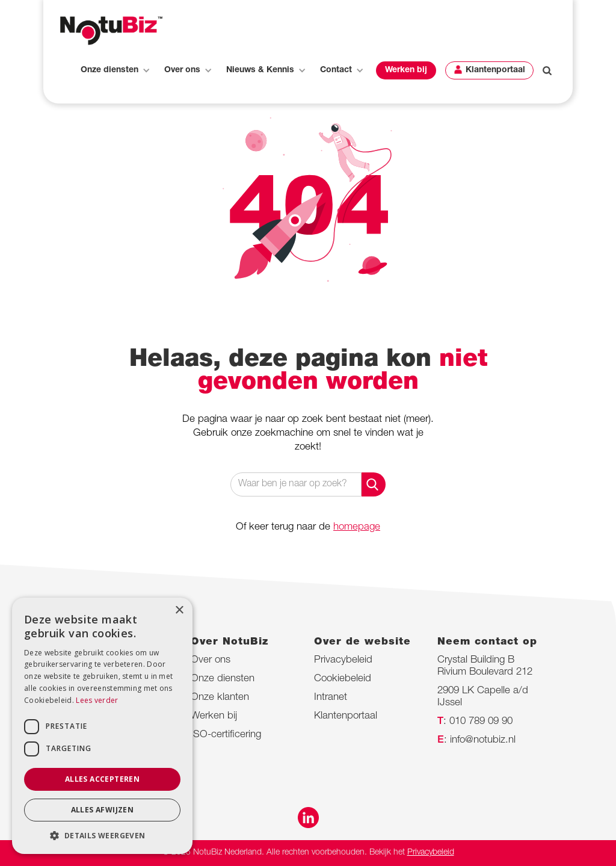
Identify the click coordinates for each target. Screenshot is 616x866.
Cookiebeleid (343, 679)
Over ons (211, 660)
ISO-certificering (226, 735)
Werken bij (406, 70)
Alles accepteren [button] (102, 779)
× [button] (179, 611)
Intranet (331, 698)
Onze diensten (223, 679)
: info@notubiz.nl (476, 741)
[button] (115, 70)
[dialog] (102, 726)
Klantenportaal (495, 70)
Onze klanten (220, 698)
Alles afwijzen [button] (103, 810)
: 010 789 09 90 (475, 722)
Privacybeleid (343, 660)
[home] (111, 31)
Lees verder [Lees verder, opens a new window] (97, 700)
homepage (357, 527)
